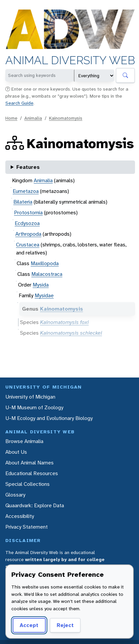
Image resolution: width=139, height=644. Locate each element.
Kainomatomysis (66, 118)
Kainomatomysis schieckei (71, 333)
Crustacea (28, 245)
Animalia (33, 118)
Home (11, 118)
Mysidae (44, 295)
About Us (16, 452)
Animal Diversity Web (70, 61)
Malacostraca (47, 274)
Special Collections (27, 484)
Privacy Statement (26, 527)
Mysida (41, 285)
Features (28, 167)
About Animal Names (29, 463)
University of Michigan (30, 397)
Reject (63, 625)
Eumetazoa (26, 191)
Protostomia (28, 212)
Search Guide (19, 103)
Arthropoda (28, 234)
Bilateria (23, 202)
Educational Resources (32, 473)
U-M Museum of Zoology (34, 407)
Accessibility (20, 516)
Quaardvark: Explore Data (35, 505)
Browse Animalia (24, 441)
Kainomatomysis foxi (64, 322)
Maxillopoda (45, 263)
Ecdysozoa (27, 223)
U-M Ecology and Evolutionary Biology (49, 418)
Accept (28, 625)
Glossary (15, 495)
